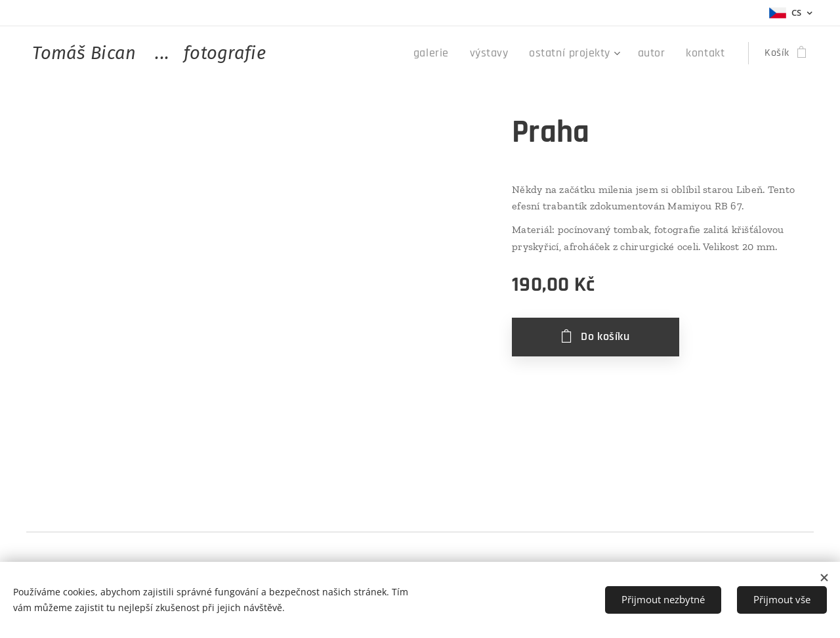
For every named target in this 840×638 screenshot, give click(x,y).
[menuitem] (454, 53)
